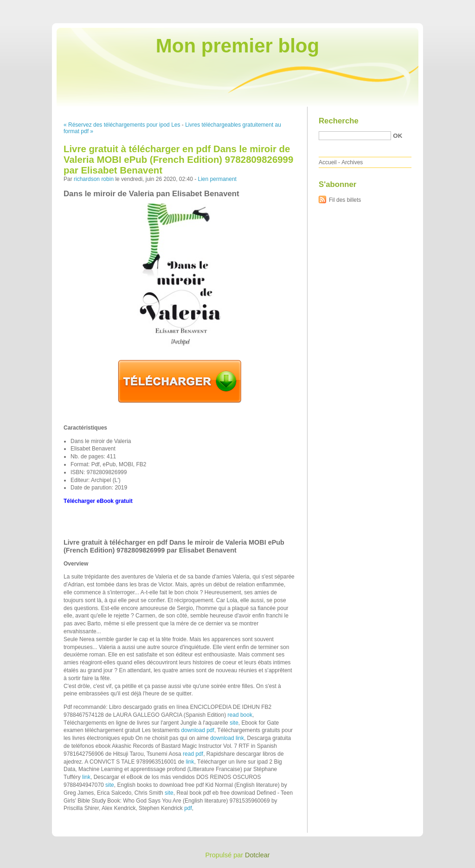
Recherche (339, 121)
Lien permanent (217, 179)
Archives (352, 162)
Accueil (328, 162)
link (190, 762)
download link (227, 738)
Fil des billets (345, 200)
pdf (188, 808)
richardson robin (94, 179)
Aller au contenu (361, 6)
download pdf (197, 730)
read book (240, 715)
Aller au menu (402, 6)
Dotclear (257, 855)
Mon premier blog (237, 46)
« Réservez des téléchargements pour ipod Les (122, 125)
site (234, 723)
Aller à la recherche (448, 6)
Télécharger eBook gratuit (98, 501)
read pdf (193, 754)
